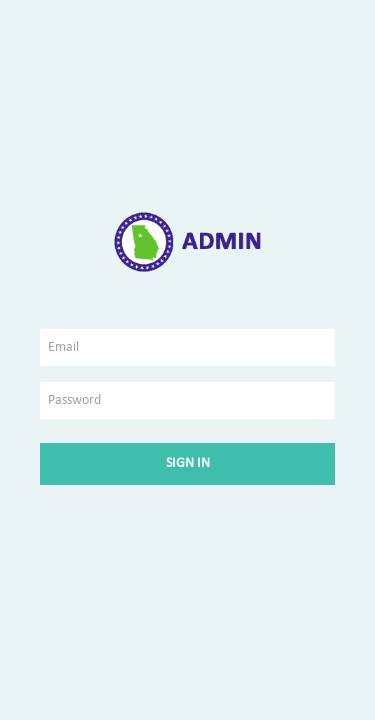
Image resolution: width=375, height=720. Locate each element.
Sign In (188, 463)
